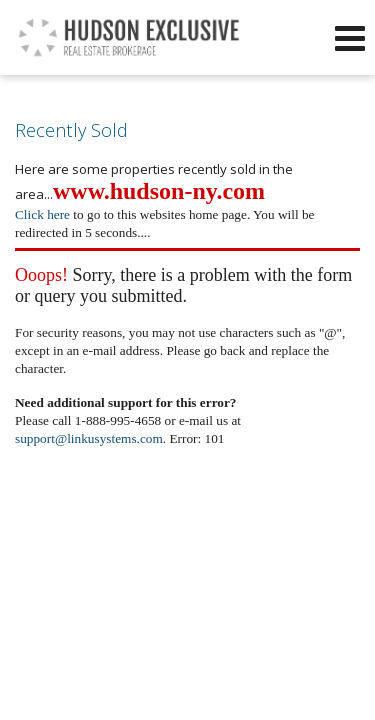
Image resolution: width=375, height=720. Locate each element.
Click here (42, 214)
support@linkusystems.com (89, 438)
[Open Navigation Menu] (350, 38)
